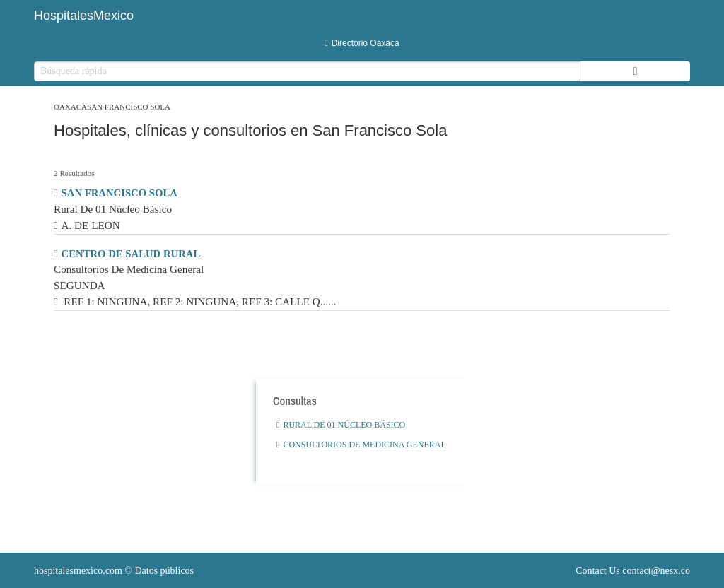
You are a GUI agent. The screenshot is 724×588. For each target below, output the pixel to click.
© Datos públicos (114, 571)
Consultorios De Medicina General (361, 445)
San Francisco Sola (129, 107)
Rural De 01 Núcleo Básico (341, 425)
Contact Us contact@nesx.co (633, 571)
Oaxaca (70, 107)
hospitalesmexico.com (78, 571)
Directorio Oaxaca (362, 43)
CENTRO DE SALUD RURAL (131, 254)
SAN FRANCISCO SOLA (119, 193)
